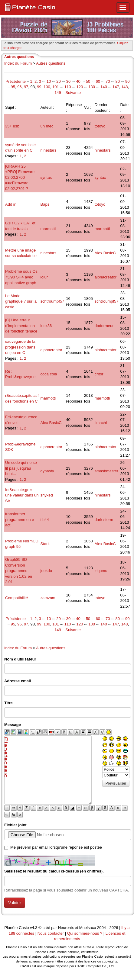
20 (58, 81)
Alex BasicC (105, 253)
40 (78, 81)
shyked (47, 495)
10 (49, 81)
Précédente (16, 81)
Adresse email (18, 681)
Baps (45, 204)
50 (88, 81)
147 (116, 87)
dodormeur (104, 326)
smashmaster (106, 471)
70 (108, 81)
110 (68, 87)
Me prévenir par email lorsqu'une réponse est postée (56, 847)
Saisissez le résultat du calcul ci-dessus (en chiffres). (54, 871)
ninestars (49, 150)
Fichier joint (15, 825)
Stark (45, 544)
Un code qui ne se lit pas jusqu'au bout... (21, 468)
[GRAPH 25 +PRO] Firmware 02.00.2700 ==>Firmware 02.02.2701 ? (20, 177)
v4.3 (34, 928)
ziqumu (101, 571)
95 (13, 87)
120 (80, 87)
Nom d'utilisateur (20, 659)
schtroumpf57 (52, 301)
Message (13, 725)
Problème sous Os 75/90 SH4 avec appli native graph (21, 277)
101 (56, 87)
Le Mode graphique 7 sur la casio (21, 301)
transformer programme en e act (20, 519)
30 (68, 81)
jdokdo (46, 571)
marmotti (48, 229)
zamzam (48, 598)
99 (39, 87)
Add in (11, 204)
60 (98, 81)
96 (19, 87)
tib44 (45, 520)
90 (127, 81)
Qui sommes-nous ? (85, 933)
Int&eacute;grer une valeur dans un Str (22, 495)
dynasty (47, 471)
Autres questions (51, 63)
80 (117, 81)
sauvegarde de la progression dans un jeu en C (20, 347)
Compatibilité (16, 598)
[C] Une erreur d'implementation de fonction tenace (21, 326)
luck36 (46, 326)
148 (125, 87)
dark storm (104, 520)
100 (47, 87)
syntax (46, 177)
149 (58, 93)
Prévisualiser (116, 783)
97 (26, 87)
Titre (8, 703)
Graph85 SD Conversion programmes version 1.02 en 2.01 (19, 571)
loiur (44, 277)
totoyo (100, 126)
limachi (101, 423)
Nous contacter (51, 933)
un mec (47, 126)
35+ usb (12, 126)
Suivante (73, 93)
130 (92, 87)
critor (99, 374)
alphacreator (106, 277)
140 (104, 87)
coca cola (49, 374)
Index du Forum (18, 63)
